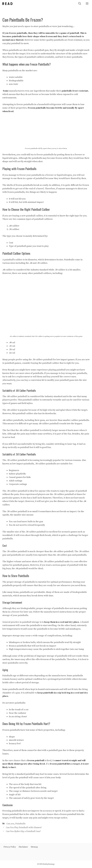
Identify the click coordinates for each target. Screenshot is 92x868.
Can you (10, 824)
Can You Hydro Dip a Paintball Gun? (23, 831)
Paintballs (20, 824)
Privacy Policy (10, 847)
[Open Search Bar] (80, 4)
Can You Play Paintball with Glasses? (24, 827)
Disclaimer (23, 847)
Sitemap (34, 847)
